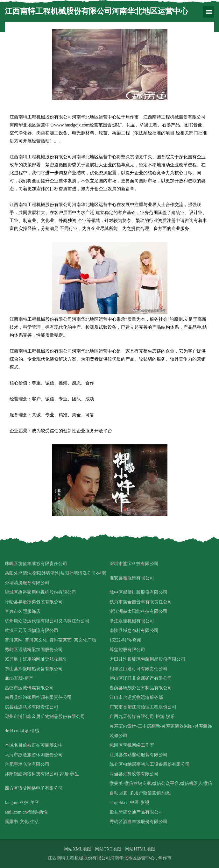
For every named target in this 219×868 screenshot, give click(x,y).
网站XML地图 (78, 849)
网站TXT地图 (108, 849)
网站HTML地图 (140, 849)
